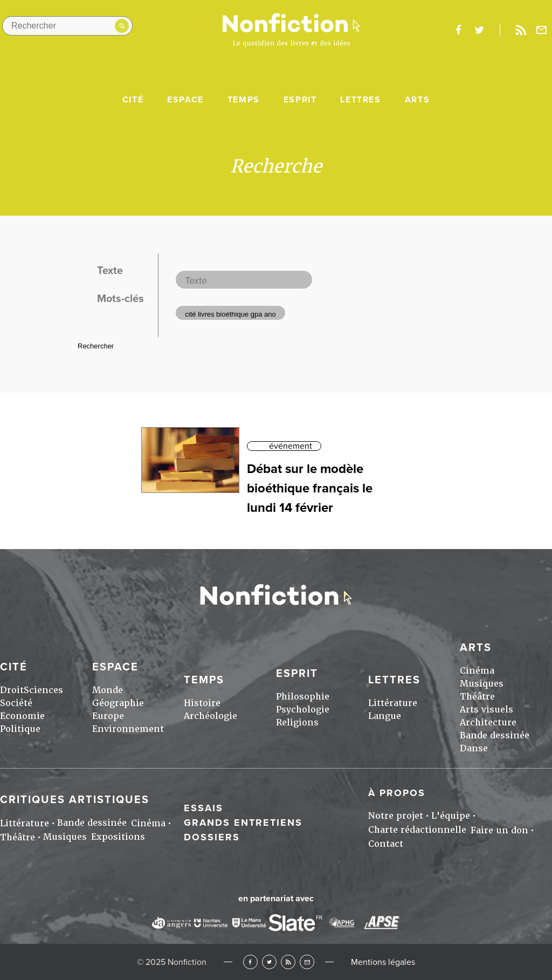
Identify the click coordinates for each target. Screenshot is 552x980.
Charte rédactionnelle (417, 830)
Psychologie (303, 710)
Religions (297, 722)
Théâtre (477, 697)
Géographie (118, 703)
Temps (244, 100)
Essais (203, 808)
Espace (185, 100)
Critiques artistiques (75, 800)
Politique (20, 729)
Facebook (250, 962)
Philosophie (303, 697)
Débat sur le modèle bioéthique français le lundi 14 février (310, 488)
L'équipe (451, 816)
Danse (474, 748)
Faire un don (499, 830)
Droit (12, 690)
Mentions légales (383, 962)
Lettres (360, 100)
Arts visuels (487, 710)
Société (16, 703)
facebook (458, 30)
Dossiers (212, 837)
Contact (386, 844)
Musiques (482, 684)
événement (291, 446)
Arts (417, 100)
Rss (521, 30)
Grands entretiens (243, 823)
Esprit (300, 100)
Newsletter (542, 30)
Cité (133, 100)
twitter (479, 30)
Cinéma (477, 671)
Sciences (43, 690)
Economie (22, 716)
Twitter (269, 962)
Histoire (202, 703)
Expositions (118, 837)
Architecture (488, 722)
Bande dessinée (495, 735)
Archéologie (211, 716)
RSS (288, 962)
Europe (108, 716)
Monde (108, 690)
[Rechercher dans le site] (67, 26)
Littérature (393, 703)
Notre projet (396, 816)
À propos (397, 793)
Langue (385, 716)
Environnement (128, 729)
